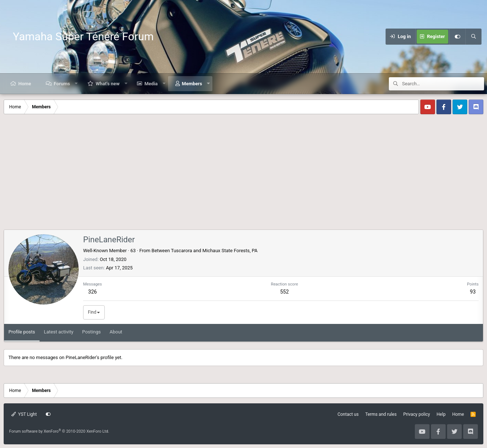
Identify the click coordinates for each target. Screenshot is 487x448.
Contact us (348, 414)
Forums (62, 84)
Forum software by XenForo (59, 431)
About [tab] (116, 332)
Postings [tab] (91, 332)
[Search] (473, 37)
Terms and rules (381, 414)
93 (473, 292)
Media (151, 84)
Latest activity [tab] (59, 332)
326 (93, 292)
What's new (107, 84)
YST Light (24, 414)
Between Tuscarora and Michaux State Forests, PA (205, 251)
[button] (76, 84)
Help (441, 414)
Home (25, 84)
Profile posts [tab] (22, 332)
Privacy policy (417, 414)
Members (192, 84)
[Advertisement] (243, 175)
